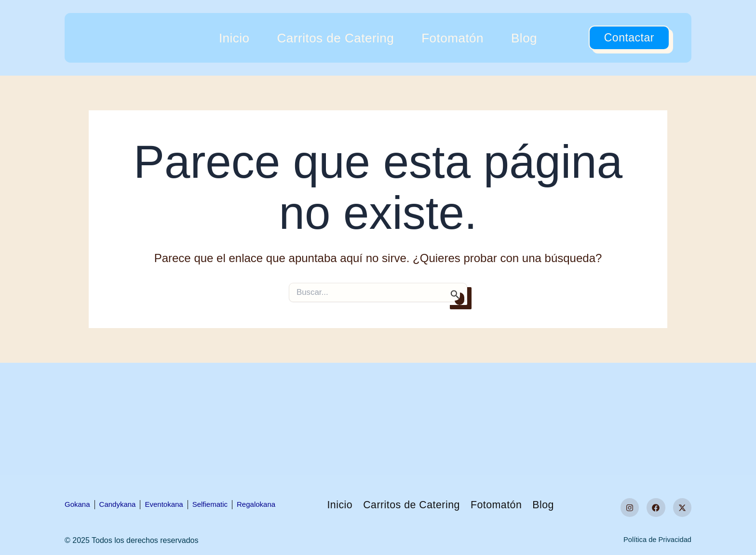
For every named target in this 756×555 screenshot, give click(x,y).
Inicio (234, 38)
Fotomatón (452, 38)
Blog (524, 38)
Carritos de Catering (336, 38)
